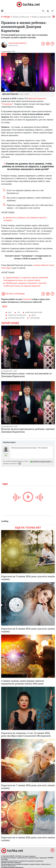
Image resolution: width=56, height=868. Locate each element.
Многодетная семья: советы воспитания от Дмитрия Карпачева (26, 375)
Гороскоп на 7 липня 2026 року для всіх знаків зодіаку (28, 787)
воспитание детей (16, 318)
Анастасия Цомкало (17, 43)
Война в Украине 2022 (42, 17)
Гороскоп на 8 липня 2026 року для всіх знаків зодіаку (28, 630)
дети (34, 315)
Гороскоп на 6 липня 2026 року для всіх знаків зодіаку (28, 839)
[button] (48, 11)
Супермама (35, 318)
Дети (4, 54)
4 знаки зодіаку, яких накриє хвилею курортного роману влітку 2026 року (23, 682)
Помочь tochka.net (21, 17)
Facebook (27, 299)
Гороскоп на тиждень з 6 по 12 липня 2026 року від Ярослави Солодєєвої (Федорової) (26, 734)
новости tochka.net (17, 315)
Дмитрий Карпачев (34, 312)
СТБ (19, 312)
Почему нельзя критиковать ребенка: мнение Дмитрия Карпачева (28, 430)
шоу (10, 312)
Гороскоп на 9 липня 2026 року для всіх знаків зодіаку (28, 578)
